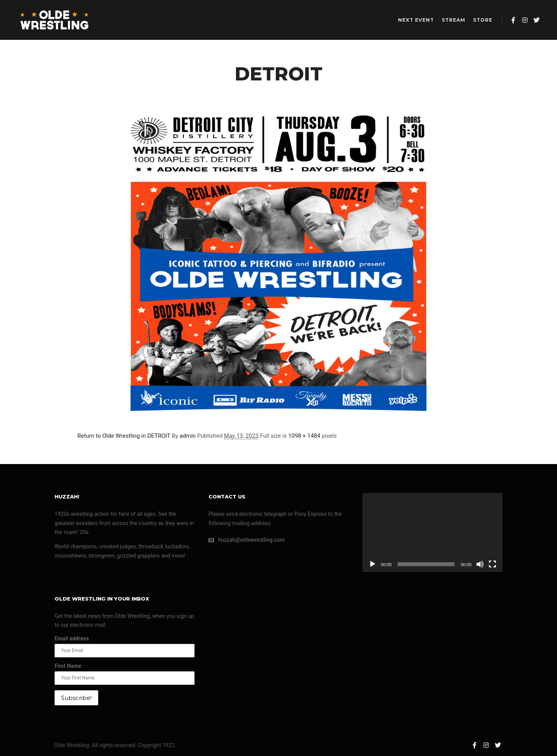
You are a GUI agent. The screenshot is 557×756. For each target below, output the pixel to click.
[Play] (372, 564)
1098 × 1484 (304, 436)
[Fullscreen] (492, 564)
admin (188, 436)
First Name (68, 666)
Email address (72, 638)
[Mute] (480, 564)
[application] (432, 532)
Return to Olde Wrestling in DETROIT (124, 436)
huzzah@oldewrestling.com (247, 540)
